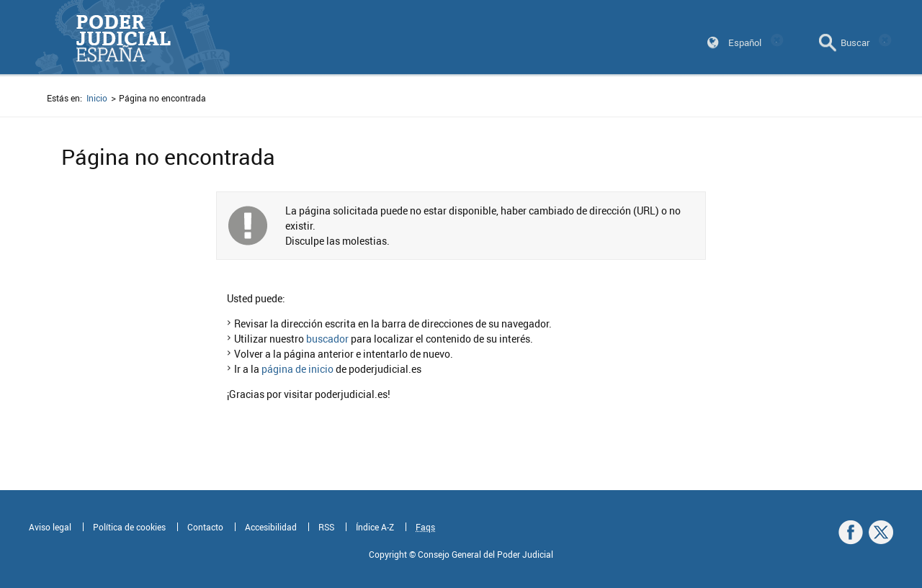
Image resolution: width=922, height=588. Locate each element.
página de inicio (297, 369)
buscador (327, 339)
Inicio (97, 98)
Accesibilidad (271, 527)
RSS (326, 527)
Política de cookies (129, 527)
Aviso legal (50, 527)
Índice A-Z (375, 527)
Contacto (205, 527)
